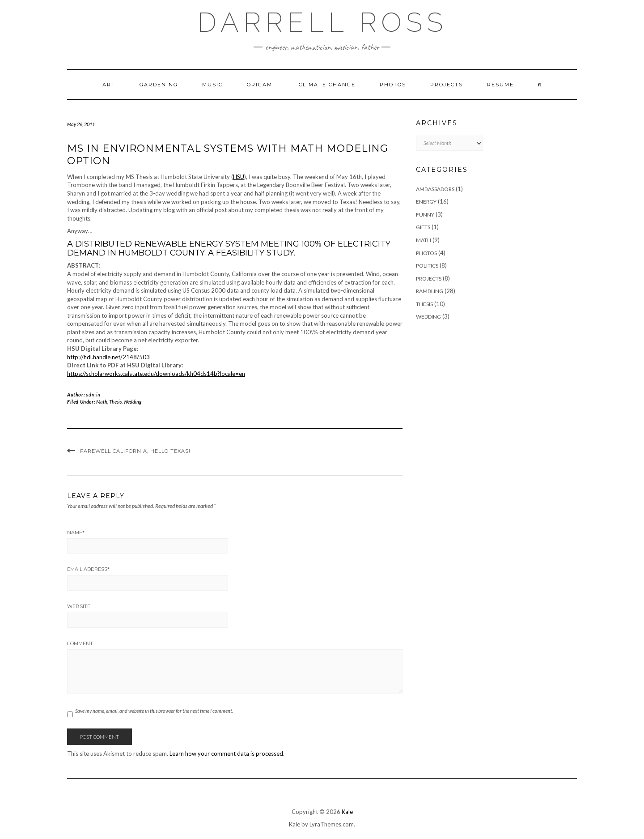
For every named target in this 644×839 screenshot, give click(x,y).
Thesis (115, 402)
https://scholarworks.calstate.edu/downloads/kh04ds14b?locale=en (156, 374)
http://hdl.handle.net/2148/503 (108, 357)
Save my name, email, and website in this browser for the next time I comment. (154, 711)
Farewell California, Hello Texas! (135, 451)
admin (93, 394)
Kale (347, 812)
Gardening (159, 85)
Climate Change (327, 85)
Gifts (423, 227)
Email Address (88, 569)
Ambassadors (435, 189)
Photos (393, 85)
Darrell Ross (322, 22)
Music (212, 85)
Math (102, 402)
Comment (80, 643)
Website (79, 606)
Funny (425, 215)
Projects (447, 85)
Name (76, 532)
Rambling (430, 291)
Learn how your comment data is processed (226, 754)
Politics (427, 266)
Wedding (132, 402)
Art (109, 85)
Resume (500, 85)
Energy (426, 202)
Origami (261, 85)
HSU (239, 177)
